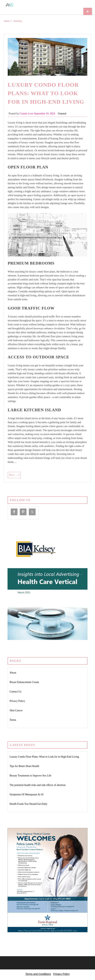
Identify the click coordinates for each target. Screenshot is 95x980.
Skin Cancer (16, 710)
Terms (13, 720)
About (13, 673)
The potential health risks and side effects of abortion (38, 785)
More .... (15, 475)
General (62, 114)
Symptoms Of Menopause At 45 (27, 794)
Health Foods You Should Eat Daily (28, 804)
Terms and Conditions (38, 974)
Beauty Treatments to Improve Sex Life (30, 776)
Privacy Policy (17, 701)
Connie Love (26, 114)
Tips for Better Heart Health (24, 766)
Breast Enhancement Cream (24, 682)
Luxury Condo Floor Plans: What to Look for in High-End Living (46, 93)
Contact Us (16, 692)
